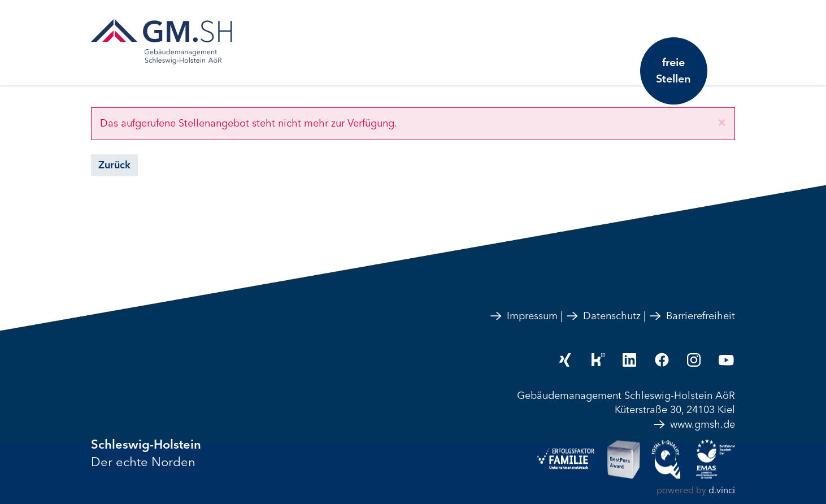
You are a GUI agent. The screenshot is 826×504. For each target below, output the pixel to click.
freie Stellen (673, 70)
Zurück (114, 165)
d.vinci (722, 490)
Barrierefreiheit (692, 316)
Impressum (523, 316)
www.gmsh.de (694, 424)
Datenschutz (603, 316)
